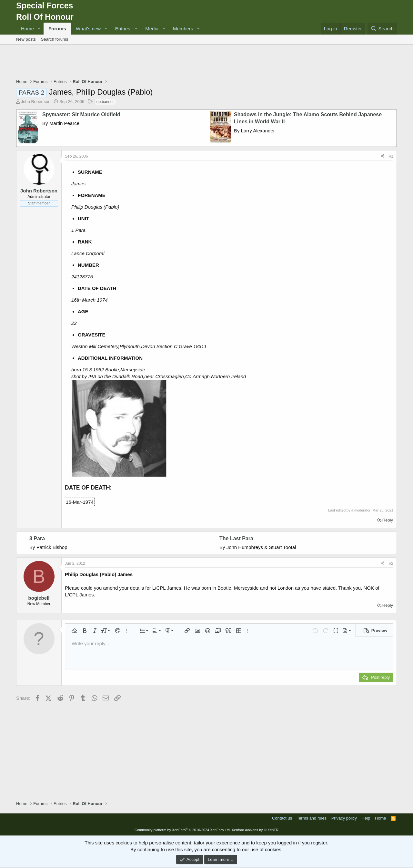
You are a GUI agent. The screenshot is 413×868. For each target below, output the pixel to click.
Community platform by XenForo (183, 830)
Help (366, 818)
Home (27, 29)
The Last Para (236, 538)
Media (152, 29)
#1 (391, 156)
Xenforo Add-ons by (255, 830)
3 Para (37, 538)
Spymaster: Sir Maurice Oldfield (81, 114)
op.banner (105, 102)
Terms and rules (312, 818)
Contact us (282, 818)
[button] (39, 29)
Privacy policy (344, 818)
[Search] (382, 29)
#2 (391, 563)
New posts (26, 39)
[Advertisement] (206, 62)
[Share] (383, 156)
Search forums (55, 39)
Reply (388, 520)
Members (183, 29)
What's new (88, 29)
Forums (57, 29)
